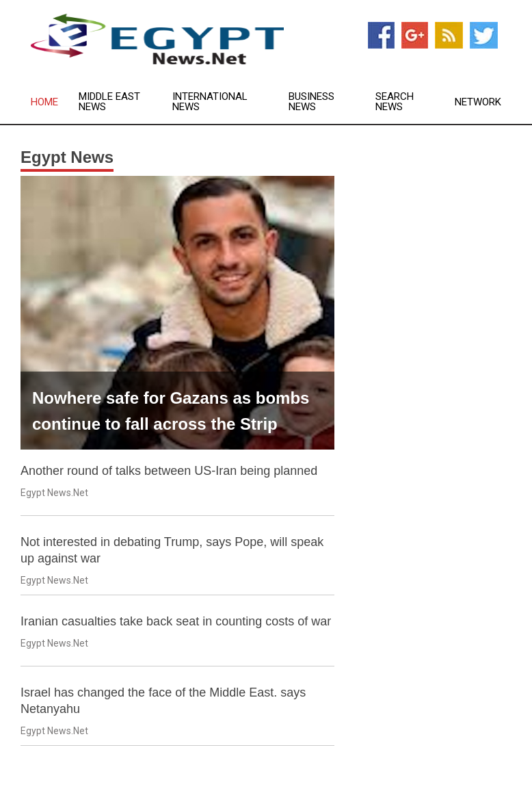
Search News (395, 102)
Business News (311, 102)
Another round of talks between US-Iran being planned (169, 471)
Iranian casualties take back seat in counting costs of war (176, 621)
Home (44, 102)
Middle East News (109, 102)
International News (210, 102)
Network (478, 102)
